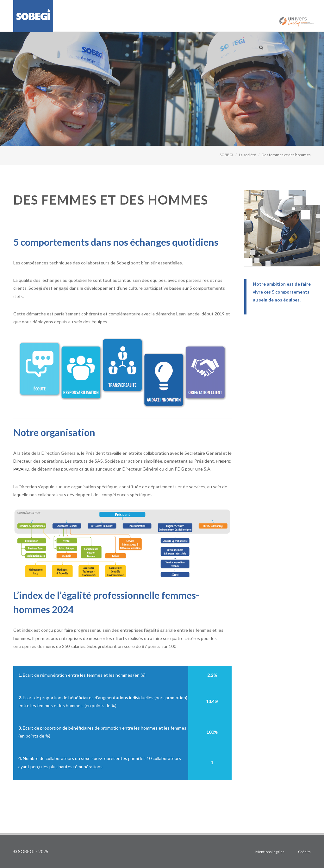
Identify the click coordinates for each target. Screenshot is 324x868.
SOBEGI (226, 155)
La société (247, 155)
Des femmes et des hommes (286, 155)
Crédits (304, 852)
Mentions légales (270, 852)
